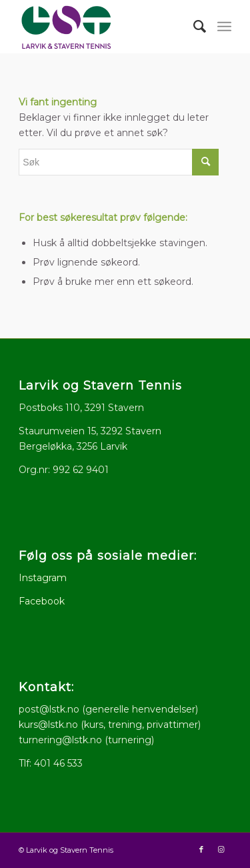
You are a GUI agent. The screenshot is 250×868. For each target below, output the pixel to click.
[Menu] (224, 27)
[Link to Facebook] (201, 849)
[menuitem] (194, 27)
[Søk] (194, 27)
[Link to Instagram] (221, 849)
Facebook (42, 601)
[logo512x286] (104, 27)
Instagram (43, 578)
